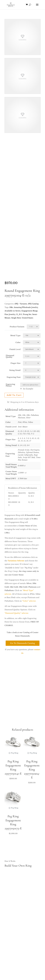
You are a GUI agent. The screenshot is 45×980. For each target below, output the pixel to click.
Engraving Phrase (10, 385)
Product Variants (17, 327)
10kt (11, 307)
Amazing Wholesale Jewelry (26, 307)
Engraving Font (14, 377)
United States (27, 318)
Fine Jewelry (10, 314)
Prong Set (27, 314)
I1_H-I (19, 314)
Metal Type (15, 336)
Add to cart (14, 395)
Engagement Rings (30, 311)
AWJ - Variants (21, 304)
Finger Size (16, 363)
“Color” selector (29, 601)
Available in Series (13, 311)
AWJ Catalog (33, 304)
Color (18, 342)
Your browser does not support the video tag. (23, 37)
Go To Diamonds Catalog (23, 643)
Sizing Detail (15, 370)
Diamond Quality (10, 356)
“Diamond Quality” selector (16, 613)
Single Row (16, 318)
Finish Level (15, 349)
